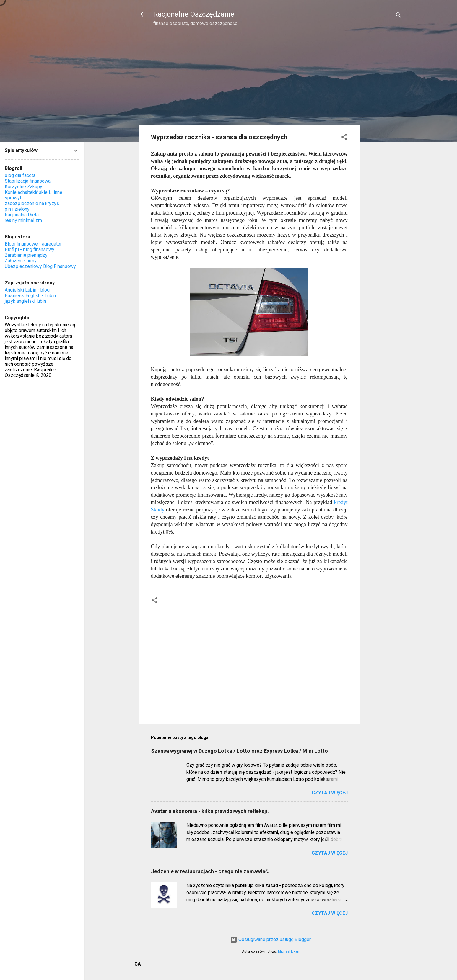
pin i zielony (17, 209)
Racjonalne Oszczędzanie (194, 14)
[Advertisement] (383, 126)
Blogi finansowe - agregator (33, 244)
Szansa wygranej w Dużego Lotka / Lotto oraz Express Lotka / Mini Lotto (239, 751)
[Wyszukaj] (399, 16)
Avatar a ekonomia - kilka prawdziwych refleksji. (210, 811)
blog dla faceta (20, 175)
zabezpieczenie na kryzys (32, 203)
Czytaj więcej (330, 793)
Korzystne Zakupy (23, 187)
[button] (344, 138)
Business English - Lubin (30, 296)
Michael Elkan (289, 952)
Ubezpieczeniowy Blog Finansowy (40, 266)
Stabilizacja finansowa (28, 181)
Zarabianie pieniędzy (26, 255)
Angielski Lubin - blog (27, 290)
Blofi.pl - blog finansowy (30, 250)
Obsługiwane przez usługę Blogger (270, 939)
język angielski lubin (25, 301)
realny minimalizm (23, 220)
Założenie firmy (21, 261)
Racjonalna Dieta (22, 215)
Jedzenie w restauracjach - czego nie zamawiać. (210, 871)
